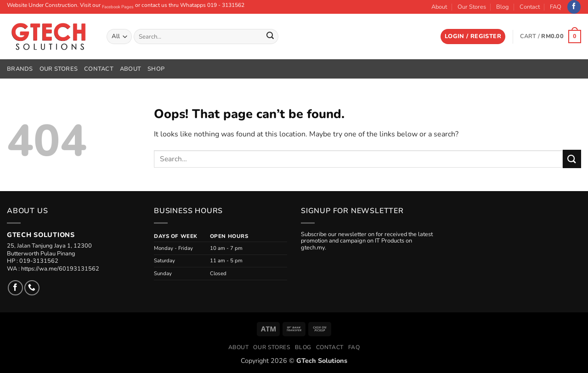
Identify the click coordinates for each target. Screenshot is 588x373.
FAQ (556, 7)
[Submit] (270, 37)
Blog (503, 7)
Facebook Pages (118, 7)
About (439, 7)
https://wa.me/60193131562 (60, 269)
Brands (20, 69)
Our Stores (472, 7)
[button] (473, 37)
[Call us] (32, 288)
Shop (156, 69)
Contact (530, 7)
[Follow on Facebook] (574, 7)
